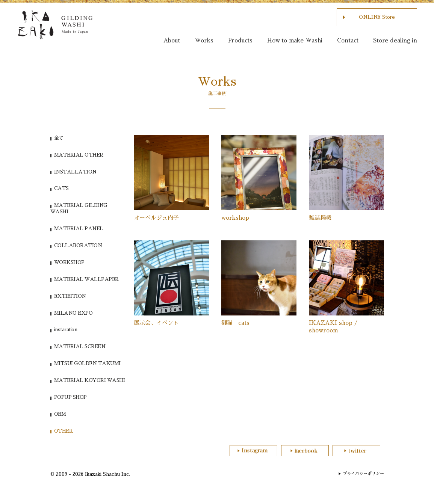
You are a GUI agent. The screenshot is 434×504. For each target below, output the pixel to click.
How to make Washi (295, 40)
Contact (348, 40)
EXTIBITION (70, 296)
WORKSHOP (69, 262)
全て (59, 138)
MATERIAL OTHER (79, 155)
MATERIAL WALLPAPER (86, 279)
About (172, 40)
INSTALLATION (75, 172)
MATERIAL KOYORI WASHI (90, 380)
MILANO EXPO (73, 313)
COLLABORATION (78, 245)
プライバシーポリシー (363, 474)
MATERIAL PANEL (79, 229)
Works (204, 40)
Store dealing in (395, 40)
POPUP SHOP (70, 397)
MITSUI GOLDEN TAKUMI (87, 363)
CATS (61, 188)
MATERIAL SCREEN (80, 346)
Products (240, 40)
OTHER (64, 431)
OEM (60, 414)
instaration (66, 330)
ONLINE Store (377, 17)
